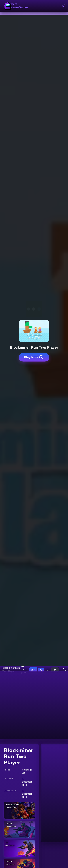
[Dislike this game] (41, 670)
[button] (64, 670)
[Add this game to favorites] (48, 670)
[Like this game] (33, 670)
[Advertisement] (34, 705)
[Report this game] (55, 670)
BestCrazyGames (17, 6)
